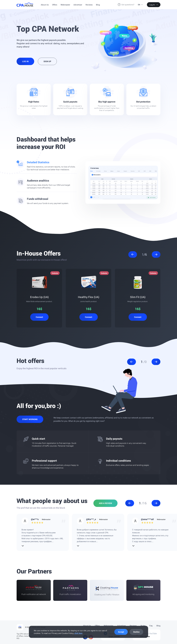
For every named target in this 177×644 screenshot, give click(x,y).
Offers (55, 5)
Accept (121, 632)
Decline (136, 632)
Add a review (105, 503)
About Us (45, 5)
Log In (154, 5)
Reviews (89, 5)
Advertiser (78, 5)
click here (78, 633)
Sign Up (47, 61)
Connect (39, 317)
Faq (151, 626)
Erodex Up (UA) (39, 297)
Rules (143, 626)
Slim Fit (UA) (138, 297)
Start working (30, 419)
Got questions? (128, 5)
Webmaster (65, 5)
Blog (98, 5)
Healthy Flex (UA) (89, 297)
